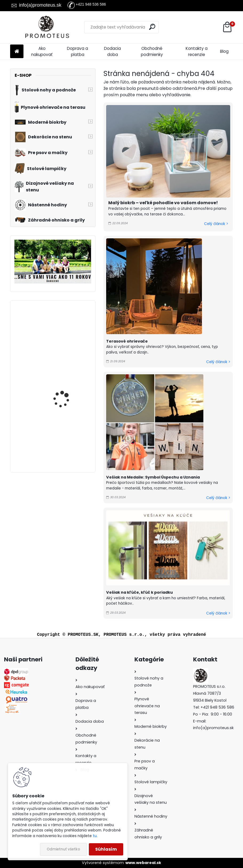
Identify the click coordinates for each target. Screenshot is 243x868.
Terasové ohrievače (127, 341)
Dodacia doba (112, 51)
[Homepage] (17, 52)
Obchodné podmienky (152, 51)
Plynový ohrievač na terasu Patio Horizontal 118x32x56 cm (67, 382)
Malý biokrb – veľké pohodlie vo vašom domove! (163, 203)
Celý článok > (216, 224)
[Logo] (47, 27)
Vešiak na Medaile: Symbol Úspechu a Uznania (153, 477)
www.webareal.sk (143, 863)
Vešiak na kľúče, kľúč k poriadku (140, 592)
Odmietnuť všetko (63, 849)
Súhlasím (106, 849)
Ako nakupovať (42, 51)
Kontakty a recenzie (197, 51)
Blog (224, 51)
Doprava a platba (77, 51)
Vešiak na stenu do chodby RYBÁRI (63, 436)
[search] (152, 27)
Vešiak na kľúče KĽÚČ (65, 325)
